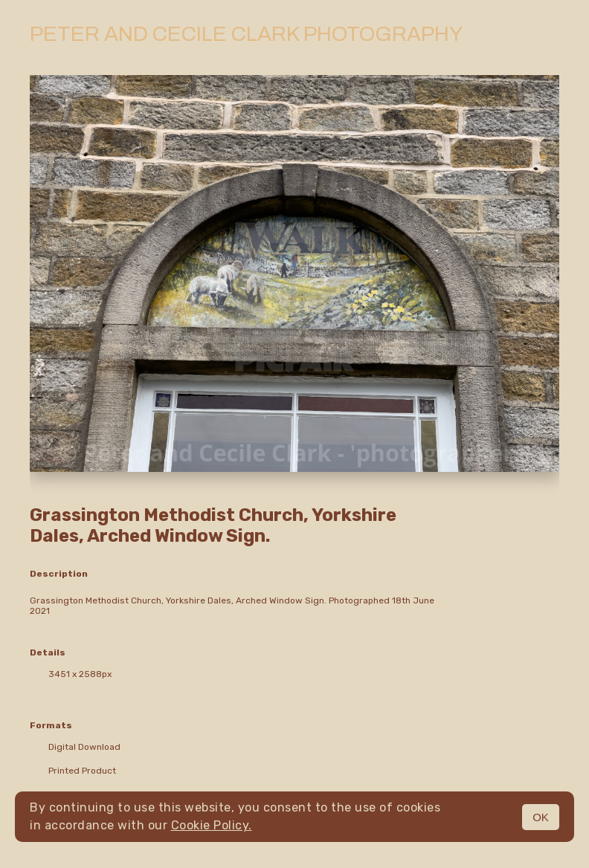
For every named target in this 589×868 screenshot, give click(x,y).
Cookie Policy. (212, 825)
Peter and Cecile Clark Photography (246, 34)
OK (541, 817)
